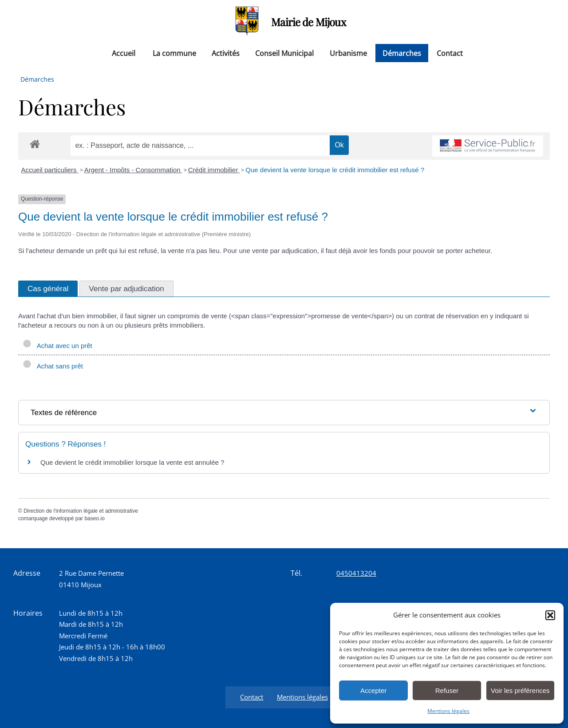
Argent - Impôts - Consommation (133, 170)
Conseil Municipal (284, 53)
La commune (174, 53)
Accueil (124, 53)
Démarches (402, 53)
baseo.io (94, 518)
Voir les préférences (520, 690)
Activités (226, 53)
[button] (550, 615)
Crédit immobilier (214, 170)
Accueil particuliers (50, 170)
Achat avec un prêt (57, 346)
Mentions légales (448, 711)
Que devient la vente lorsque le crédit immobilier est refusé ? (335, 170)
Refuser (447, 690)
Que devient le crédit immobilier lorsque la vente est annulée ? (132, 462)
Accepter (373, 690)
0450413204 (356, 573)
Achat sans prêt (53, 366)
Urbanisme (348, 53)
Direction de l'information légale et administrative (81, 511)
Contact (450, 53)
